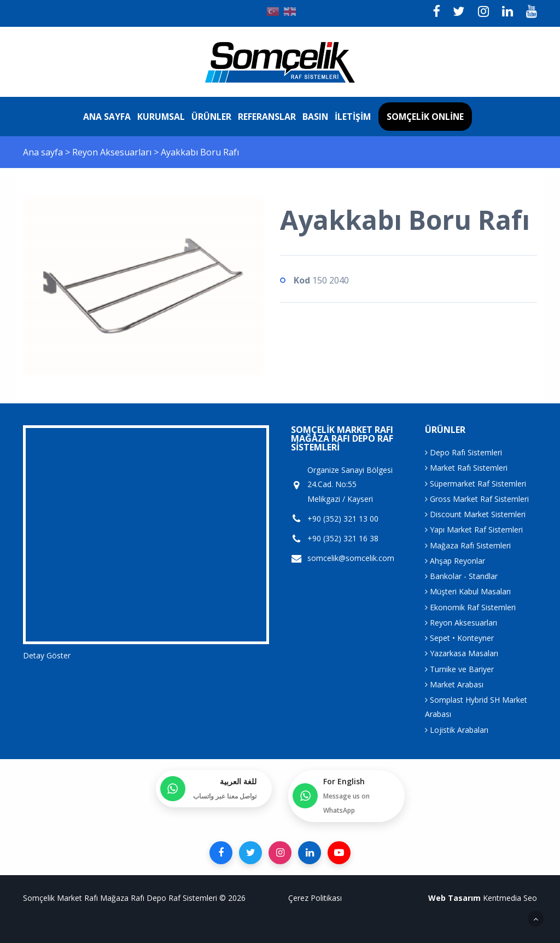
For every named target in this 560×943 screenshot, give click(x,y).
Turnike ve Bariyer (459, 669)
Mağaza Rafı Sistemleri (468, 545)
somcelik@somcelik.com (351, 558)
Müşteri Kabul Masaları (468, 591)
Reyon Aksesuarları (113, 152)
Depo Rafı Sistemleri (463, 452)
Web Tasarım (454, 898)
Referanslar (267, 117)
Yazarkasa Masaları (462, 653)
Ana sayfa (107, 117)
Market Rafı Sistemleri (466, 468)
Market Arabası (454, 684)
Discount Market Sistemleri (475, 514)
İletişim (353, 117)
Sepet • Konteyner (459, 638)
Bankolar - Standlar (461, 576)
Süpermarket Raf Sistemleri (476, 484)
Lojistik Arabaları (457, 730)
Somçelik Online (425, 117)
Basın (315, 117)
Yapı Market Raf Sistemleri (474, 530)
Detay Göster (47, 655)
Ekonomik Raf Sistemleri (470, 607)
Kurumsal (161, 117)
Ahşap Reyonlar (455, 561)
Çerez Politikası (315, 898)
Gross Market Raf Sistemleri (477, 499)
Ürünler (211, 117)
